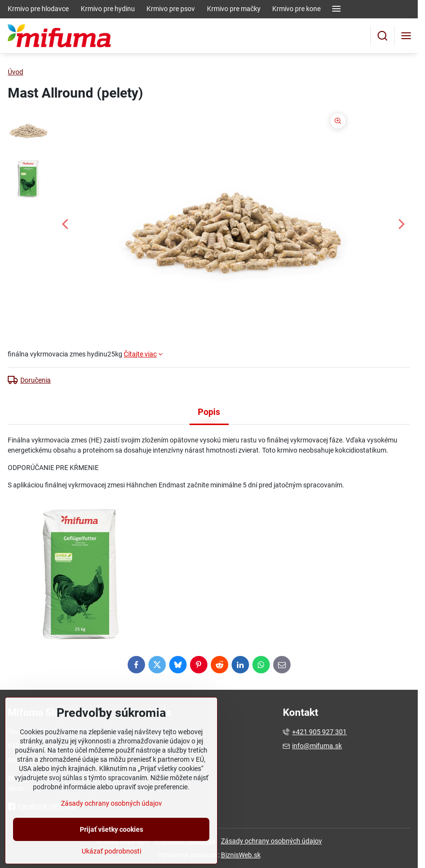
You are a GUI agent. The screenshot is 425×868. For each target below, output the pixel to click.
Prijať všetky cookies (111, 852)
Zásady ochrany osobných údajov (271, 841)
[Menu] (406, 36)
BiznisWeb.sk (241, 855)
